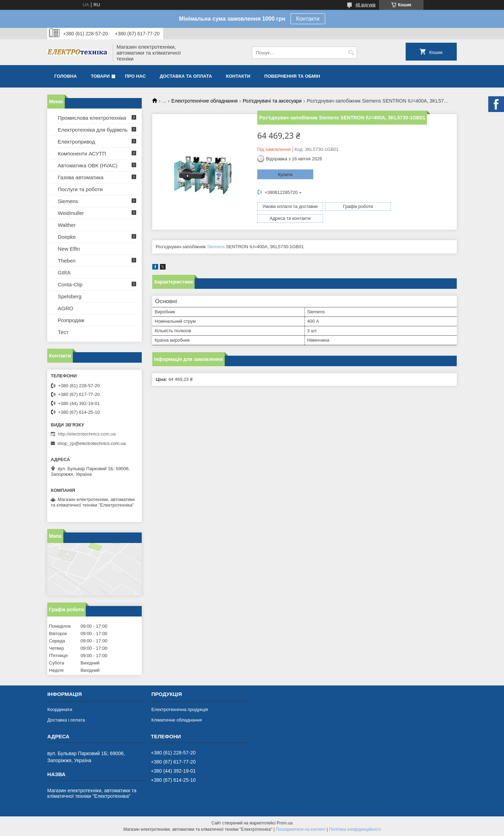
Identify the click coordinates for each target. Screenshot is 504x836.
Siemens (216, 236)
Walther (67, 225)
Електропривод (76, 142)
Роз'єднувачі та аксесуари (272, 101)
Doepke (67, 237)
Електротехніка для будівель (93, 130)
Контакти (308, 19)
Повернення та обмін (292, 76)
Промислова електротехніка (92, 118)
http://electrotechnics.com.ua (87, 434)
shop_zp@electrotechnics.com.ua (92, 443)
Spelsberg (70, 296)
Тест (63, 332)
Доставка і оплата (66, 720)
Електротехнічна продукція (180, 709)
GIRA (64, 273)
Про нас (135, 76)
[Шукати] (351, 53)
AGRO (65, 308)
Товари (100, 76)
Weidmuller (71, 213)
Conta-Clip (70, 284)
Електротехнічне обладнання (205, 101)
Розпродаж (71, 320)
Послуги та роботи (80, 189)
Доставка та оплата (186, 76)
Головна (65, 76)
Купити (285, 175)
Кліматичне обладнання (176, 720)
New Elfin (69, 249)
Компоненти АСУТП (82, 154)
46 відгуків (366, 5)
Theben (67, 261)
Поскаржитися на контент (301, 829)
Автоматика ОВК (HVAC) (88, 165)
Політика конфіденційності (355, 829)
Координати (60, 709)
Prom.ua (285, 823)
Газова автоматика (81, 177)
